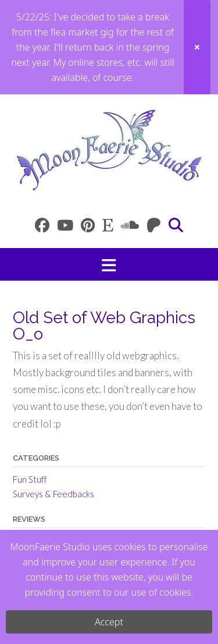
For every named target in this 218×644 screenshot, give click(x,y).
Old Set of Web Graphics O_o (104, 325)
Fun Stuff (30, 479)
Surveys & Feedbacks (53, 493)
